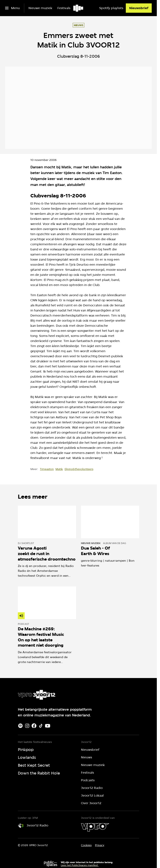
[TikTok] (41, 726)
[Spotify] (20, 726)
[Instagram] (27, 726)
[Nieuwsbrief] (139, 8)
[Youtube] (48, 726)
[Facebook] (34, 726)
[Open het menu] (12, 8)
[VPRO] (95, 827)
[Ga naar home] (79, 8)
